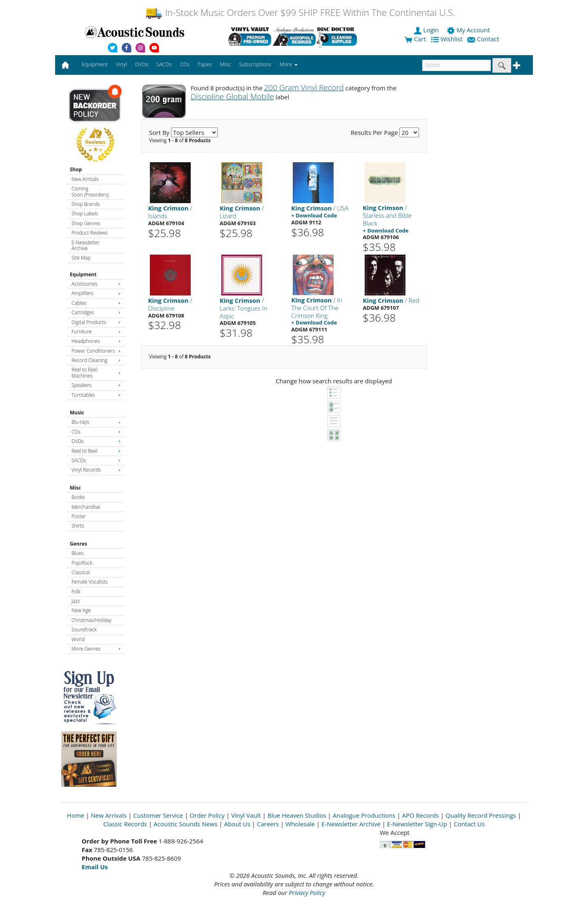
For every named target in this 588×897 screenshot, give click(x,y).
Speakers (96, 385)
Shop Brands (86, 204)
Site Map (81, 258)
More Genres (96, 649)
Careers (268, 824)
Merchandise (86, 507)
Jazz (76, 601)
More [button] (289, 64)
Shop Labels (85, 214)
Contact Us (469, 824)
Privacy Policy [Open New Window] (307, 893)
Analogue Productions (364, 815)
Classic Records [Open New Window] (125, 824)
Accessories (96, 284)
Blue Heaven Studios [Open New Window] (297, 815)
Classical (81, 572)
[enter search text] (457, 65)
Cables (96, 303)
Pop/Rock (82, 563)
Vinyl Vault (246, 815)
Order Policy (207, 815)
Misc (75, 488)
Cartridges (96, 312)
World (78, 639)
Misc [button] (225, 64)
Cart (415, 39)
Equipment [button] (95, 64)
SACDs (96, 460)
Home (76, 815)
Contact (484, 39)
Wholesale (300, 824)
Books (78, 497)
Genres (78, 544)
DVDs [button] (142, 64)
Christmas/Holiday (91, 620)
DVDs (96, 441)
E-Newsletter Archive (86, 245)
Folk (76, 592)
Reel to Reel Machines (96, 372)
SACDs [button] (164, 64)
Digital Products (96, 322)
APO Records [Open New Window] (421, 815)
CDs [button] (185, 64)
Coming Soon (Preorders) (90, 191)
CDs (96, 432)
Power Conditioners (96, 351)
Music (77, 413)
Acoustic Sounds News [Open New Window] (186, 824)
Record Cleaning (96, 360)
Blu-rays (96, 422)
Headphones (96, 341)
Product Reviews (90, 233)
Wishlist (448, 39)
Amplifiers (96, 293)
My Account (469, 30)
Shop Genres (86, 223)
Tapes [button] (205, 64)
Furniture (96, 332)
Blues (78, 553)
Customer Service (158, 815)
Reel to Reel (96, 451)
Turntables (96, 395)
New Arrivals (85, 179)
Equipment (83, 274)
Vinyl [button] (121, 64)
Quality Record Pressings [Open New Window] (481, 815)
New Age (81, 610)
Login (427, 30)
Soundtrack (84, 630)
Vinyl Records (96, 470)
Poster (79, 516)
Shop (76, 169)
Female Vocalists (90, 582)
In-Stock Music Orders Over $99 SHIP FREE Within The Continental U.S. (300, 12)
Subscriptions (255, 64)
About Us (237, 824)
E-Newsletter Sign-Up (417, 824)
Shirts (78, 526)
